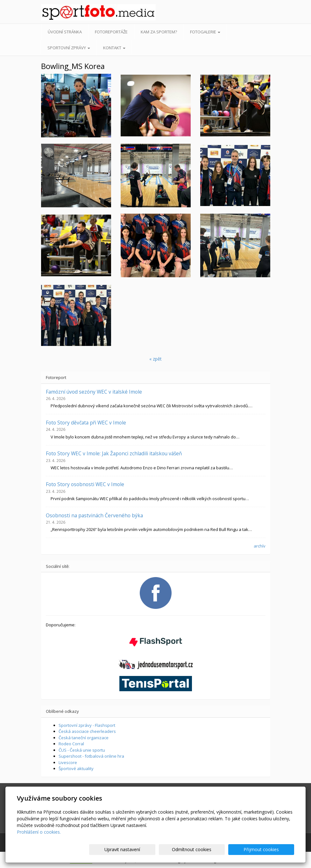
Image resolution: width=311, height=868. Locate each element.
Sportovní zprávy (69, 48)
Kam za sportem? (159, 32)
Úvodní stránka (65, 32)
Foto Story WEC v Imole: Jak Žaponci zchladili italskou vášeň (114, 453)
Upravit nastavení (166, 849)
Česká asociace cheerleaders (87, 731)
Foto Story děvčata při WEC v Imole (86, 423)
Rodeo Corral (71, 744)
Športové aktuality (76, 768)
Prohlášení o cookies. (39, 832)
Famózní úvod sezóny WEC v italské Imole (94, 392)
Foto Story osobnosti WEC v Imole (85, 484)
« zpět (155, 359)
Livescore (68, 762)
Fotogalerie (205, 32)
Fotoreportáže (111, 32)
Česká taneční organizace (84, 738)
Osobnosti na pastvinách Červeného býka (94, 515)
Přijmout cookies (270, 849)
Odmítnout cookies (218, 849)
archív (260, 546)
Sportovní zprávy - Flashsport (87, 725)
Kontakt (114, 48)
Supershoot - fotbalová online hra (91, 756)
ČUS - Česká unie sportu (82, 750)
